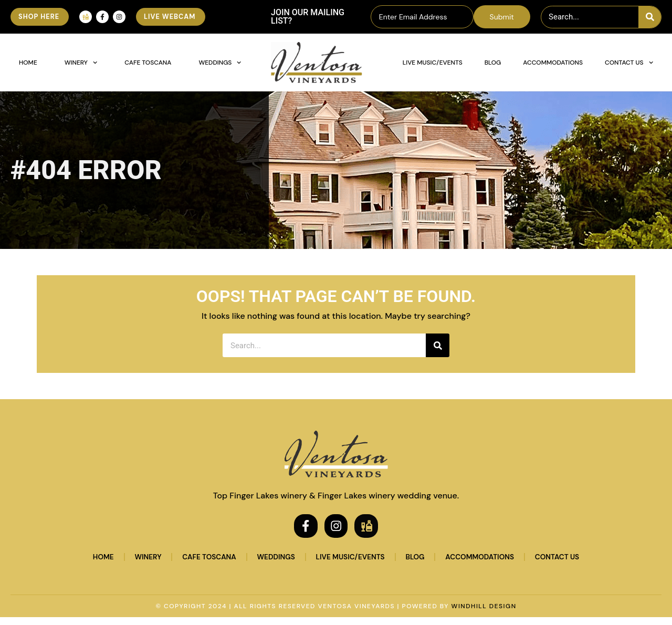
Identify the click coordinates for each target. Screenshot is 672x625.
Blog (493, 62)
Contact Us (629, 62)
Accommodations (553, 62)
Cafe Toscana (148, 62)
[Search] (650, 17)
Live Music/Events (433, 62)
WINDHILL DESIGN (484, 614)
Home (28, 62)
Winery (81, 62)
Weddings (220, 62)
